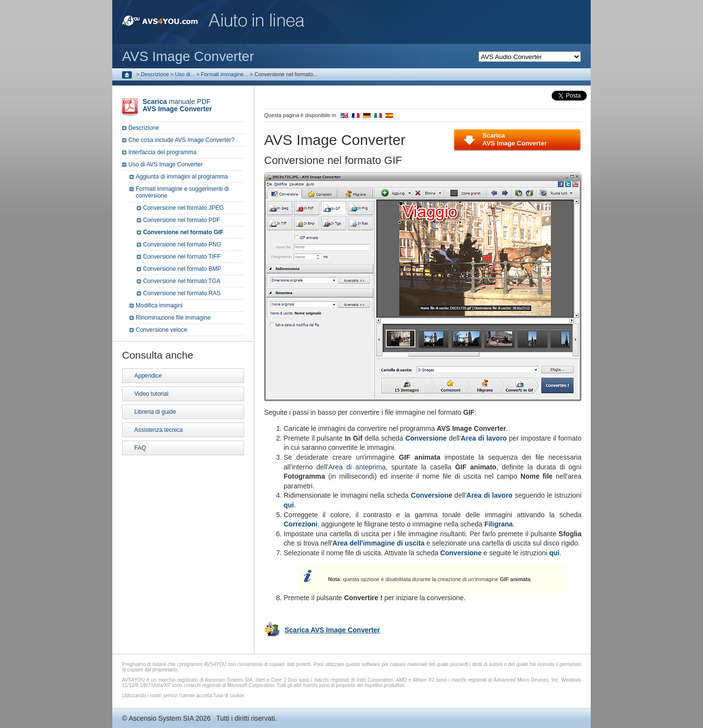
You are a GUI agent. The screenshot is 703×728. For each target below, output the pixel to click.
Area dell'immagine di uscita (379, 543)
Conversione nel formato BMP (182, 269)
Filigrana (498, 524)
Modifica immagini (159, 305)
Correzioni (300, 524)
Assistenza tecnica (158, 430)
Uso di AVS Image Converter (166, 164)
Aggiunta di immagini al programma (182, 177)
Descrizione (155, 74)
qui (289, 505)
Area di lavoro (484, 438)
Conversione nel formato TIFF (182, 257)
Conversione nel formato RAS (182, 293)
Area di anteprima (357, 467)
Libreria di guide (155, 412)
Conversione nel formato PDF (182, 220)
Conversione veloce (161, 330)
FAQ (140, 448)
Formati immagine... (224, 74)
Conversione (426, 438)
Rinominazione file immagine (173, 318)
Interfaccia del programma (162, 152)
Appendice (148, 376)
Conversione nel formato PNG (182, 244)
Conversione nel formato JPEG (183, 208)
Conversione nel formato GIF (183, 232)
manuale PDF (177, 105)
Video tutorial (151, 394)
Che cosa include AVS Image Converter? (181, 140)
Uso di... (185, 74)
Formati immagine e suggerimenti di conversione (182, 192)
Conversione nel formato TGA (182, 281)
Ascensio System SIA (161, 718)
